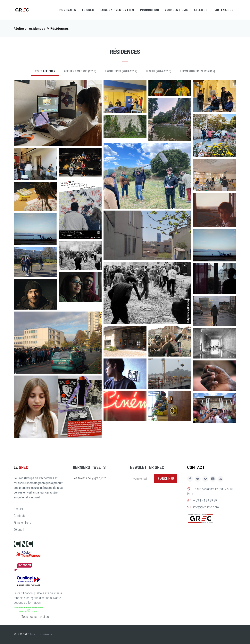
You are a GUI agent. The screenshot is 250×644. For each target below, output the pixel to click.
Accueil (18, 509)
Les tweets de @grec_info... (91, 478)
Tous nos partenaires (35, 617)
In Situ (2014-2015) (159, 71)
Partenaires (223, 10)
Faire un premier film (117, 10)
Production (150, 10)
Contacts (20, 516)
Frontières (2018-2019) (121, 71)
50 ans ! (19, 530)
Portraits (68, 10)
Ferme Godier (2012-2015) (197, 71)
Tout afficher (45, 71)
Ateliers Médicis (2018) (80, 71)
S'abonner (166, 479)
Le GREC (88, 10)
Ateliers (201, 10)
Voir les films (176, 10)
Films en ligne (22, 522)
